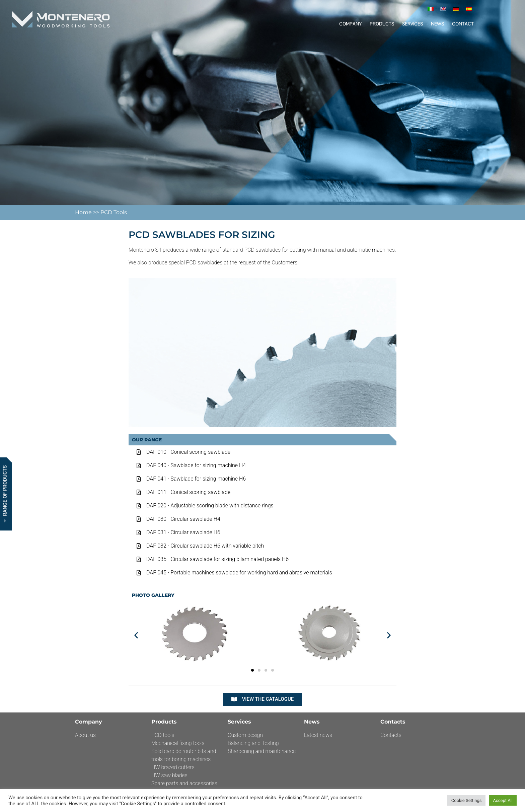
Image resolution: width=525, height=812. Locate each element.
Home (84, 212)
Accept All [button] (503, 800)
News (437, 24)
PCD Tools (114, 212)
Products (382, 24)
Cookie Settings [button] (467, 800)
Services (412, 24)
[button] (136, 635)
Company (350, 24)
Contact (463, 24)
